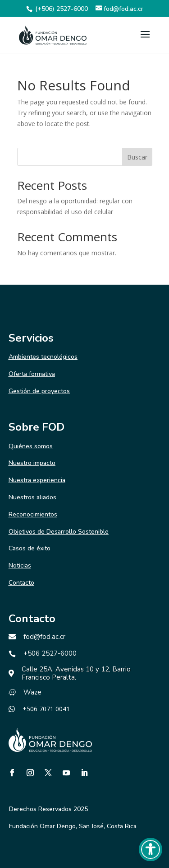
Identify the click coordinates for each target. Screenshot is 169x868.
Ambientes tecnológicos (43, 357)
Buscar (137, 157)
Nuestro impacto (32, 463)
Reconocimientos (33, 514)
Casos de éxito (30, 548)
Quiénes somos (31, 446)
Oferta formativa (32, 374)
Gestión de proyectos (39, 391)
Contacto (21, 583)
